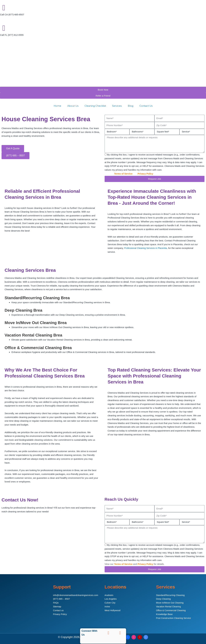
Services (117, 106)
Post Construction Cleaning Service (174, 618)
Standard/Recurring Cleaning (171, 595)
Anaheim (109, 595)
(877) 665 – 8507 (62, 599)
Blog (131, 106)
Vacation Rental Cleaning (169, 606)
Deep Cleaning (164, 599)
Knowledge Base (165, 614)
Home (57, 106)
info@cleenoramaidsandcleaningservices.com (76, 595)
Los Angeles (111, 599)
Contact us (59, 610)
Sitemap (57, 606)
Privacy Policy (145, 174)
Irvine (107, 606)
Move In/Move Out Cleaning (170, 602)
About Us (73, 106)
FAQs (56, 602)
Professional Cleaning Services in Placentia (146, 248)
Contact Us (146, 106)
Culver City (110, 602)
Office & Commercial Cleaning (171, 610)
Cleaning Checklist (95, 106)
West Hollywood (113, 610)
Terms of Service (123, 174)
